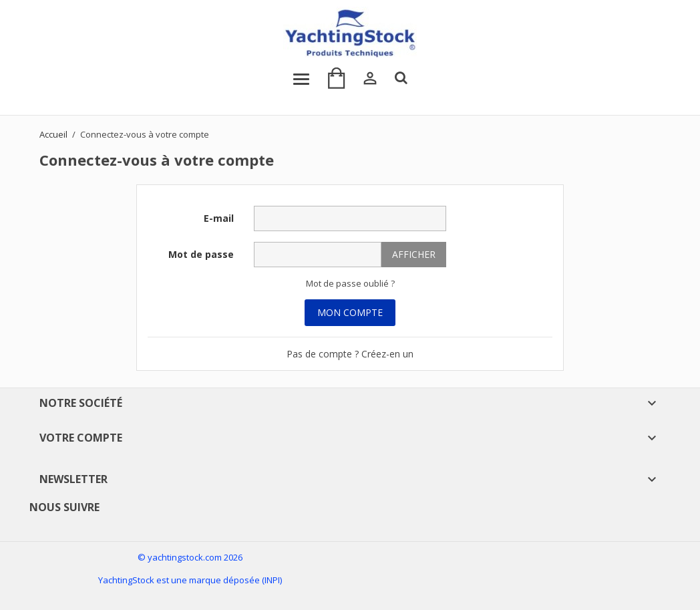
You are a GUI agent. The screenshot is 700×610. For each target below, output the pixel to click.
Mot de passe (201, 254)
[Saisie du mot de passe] (318, 255)
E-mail (219, 218)
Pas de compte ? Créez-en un (350, 354)
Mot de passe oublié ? (350, 283)
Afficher (414, 254)
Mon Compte (350, 312)
